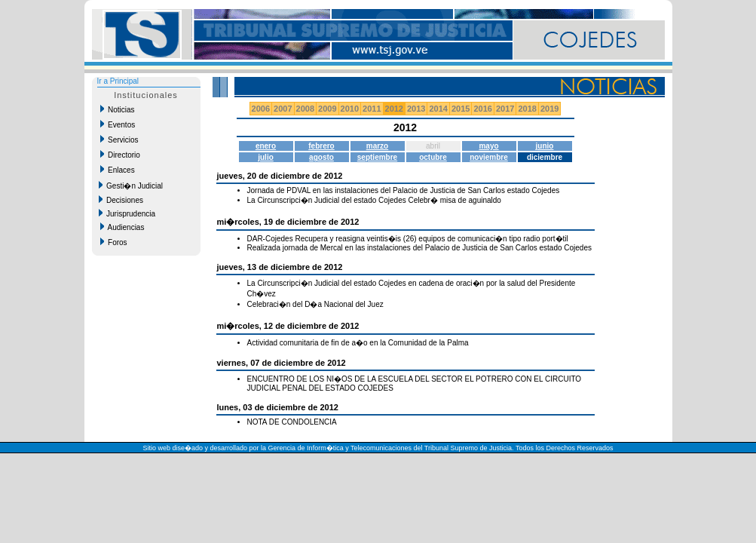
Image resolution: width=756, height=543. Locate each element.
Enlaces (118, 170)
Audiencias (122, 227)
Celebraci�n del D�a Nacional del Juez (315, 304)
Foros (114, 242)
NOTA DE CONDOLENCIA (292, 422)
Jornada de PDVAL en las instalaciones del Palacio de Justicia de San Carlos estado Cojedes (404, 190)
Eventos (118, 124)
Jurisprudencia (127, 213)
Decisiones (121, 200)
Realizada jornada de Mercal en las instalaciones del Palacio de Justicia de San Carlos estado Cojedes (420, 248)
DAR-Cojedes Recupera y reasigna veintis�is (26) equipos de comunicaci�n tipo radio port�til (408, 239)
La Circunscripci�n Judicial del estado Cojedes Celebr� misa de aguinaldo (374, 200)
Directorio (120, 155)
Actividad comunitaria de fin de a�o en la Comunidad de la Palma (358, 343)
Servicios (119, 140)
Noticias (118, 109)
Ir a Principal (118, 81)
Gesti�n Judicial (131, 186)
